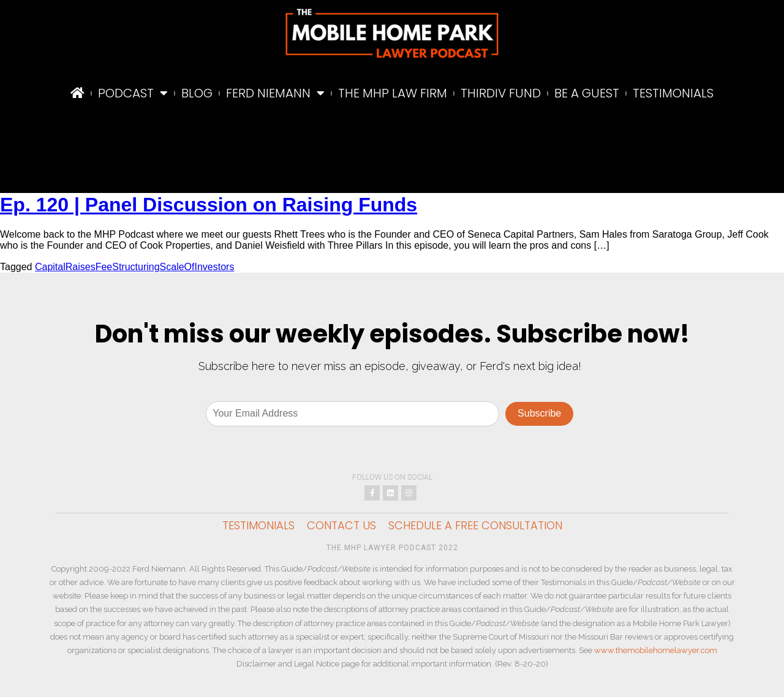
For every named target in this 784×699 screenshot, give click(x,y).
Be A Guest (587, 93)
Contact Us (341, 527)
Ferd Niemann (275, 93)
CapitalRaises (65, 267)
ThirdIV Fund (501, 93)
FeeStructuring (128, 267)
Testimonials (673, 93)
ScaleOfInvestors (197, 267)
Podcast (133, 93)
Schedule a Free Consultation (475, 527)
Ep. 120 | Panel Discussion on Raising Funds (209, 205)
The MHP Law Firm (393, 93)
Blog (197, 93)
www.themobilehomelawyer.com (656, 652)
